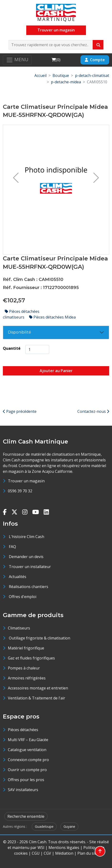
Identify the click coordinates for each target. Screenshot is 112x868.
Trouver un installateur (30, 567)
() (56, 60)
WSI (41, 848)
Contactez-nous (93, 411)
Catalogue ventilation (27, 750)
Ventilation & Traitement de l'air (37, 698)
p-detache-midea (66, 82)
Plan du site (88, 853)
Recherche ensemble (26, 816)
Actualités (18, 577)
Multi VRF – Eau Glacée (28, 740)
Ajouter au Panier (56, 371)
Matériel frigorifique (26, 648)
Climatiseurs (19, 628)
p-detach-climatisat (92, 75)
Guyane (69, 826)
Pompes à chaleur (24, 668)
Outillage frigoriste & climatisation (39, 638)
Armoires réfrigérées (27, 678)
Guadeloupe (44, 826)
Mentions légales (64, 848)
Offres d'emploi (23, 597)
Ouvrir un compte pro (27, 770)
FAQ (12, 547)
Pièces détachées (23, 730)
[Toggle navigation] (17, 60)
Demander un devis (26, 557)
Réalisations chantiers (29, 587)
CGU (36, 853)
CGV (47, 853)
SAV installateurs (23, 790)
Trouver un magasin (56, 30)
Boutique (61, 75)
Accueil (40, 75)
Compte (95, 60)
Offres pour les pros (26, 780)
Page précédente (20, 411)
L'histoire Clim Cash (27, 537)
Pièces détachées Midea (52, 317)
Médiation (64, 853)
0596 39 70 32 (20, 491)
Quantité (12, 348)
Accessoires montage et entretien (38, 688)
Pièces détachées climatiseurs (21, 314)
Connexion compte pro (28, 760)
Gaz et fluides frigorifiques (31, 658)
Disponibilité (19, 332)
